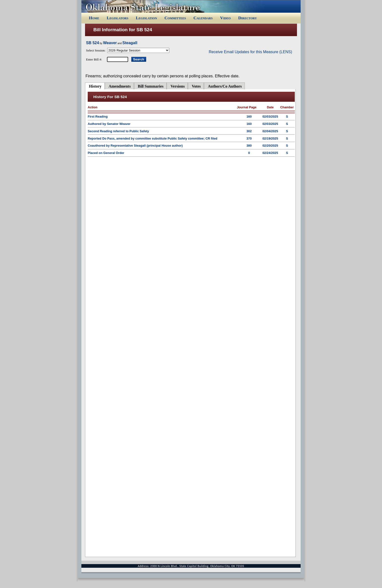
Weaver (110, 43)
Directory (248, 18)
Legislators (118, 18)
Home (94, 18)
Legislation (146, 18)
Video (225, 18)
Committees (175, 18)
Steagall (130, 43)
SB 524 (92, 43)
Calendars (203, 18)
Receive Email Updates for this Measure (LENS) (250, 52)
